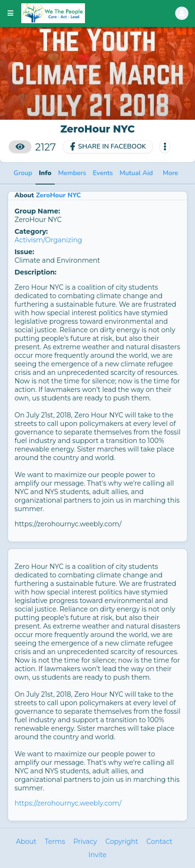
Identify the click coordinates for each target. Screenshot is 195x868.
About (26, 841)
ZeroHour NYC (58, 195)
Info (45, 173)
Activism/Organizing (48, 240)
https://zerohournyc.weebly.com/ (68, 803)
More (171, 173)
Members (72, 173)
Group (23, 173)
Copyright (122, 841)
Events (103, 173)
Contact (159, 841)
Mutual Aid (136, 173)
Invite (97, 855)
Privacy (85, 841)
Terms (55, 841)
